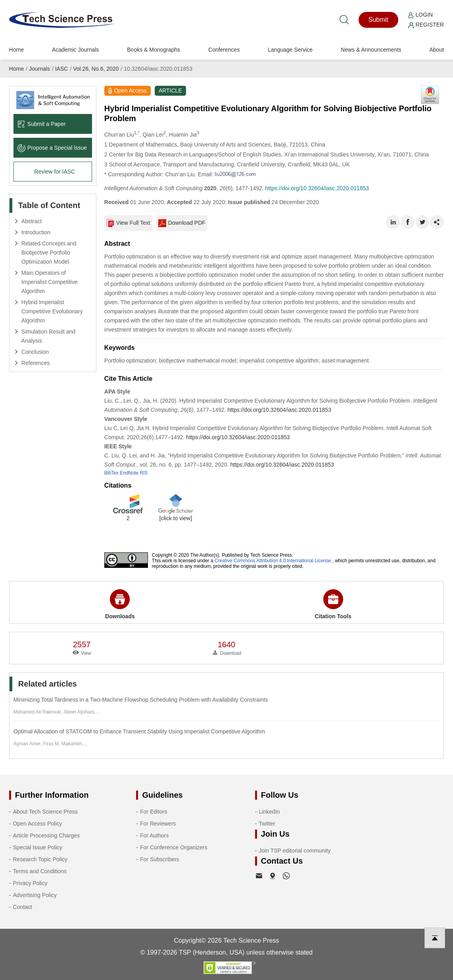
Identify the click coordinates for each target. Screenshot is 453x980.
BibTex (111, 473)
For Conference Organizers (174, 847)
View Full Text (128, 223)
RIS (144, 473)
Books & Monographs (154, 50)
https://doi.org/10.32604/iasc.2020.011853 (317, 188)
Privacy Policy (30, 883)
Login (420, 15)
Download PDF (182, 223)
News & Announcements (371, 50)
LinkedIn (269, 812)
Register (426, 25)
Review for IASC (55, 172)
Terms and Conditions (40, 871)
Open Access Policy (38, 824)
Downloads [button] (120, 604)
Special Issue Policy (38, 847)
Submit (378, 20)
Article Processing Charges (47, 835)
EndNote (129, 473)
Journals (39, 69)
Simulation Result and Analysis (48, 336)
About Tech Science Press (45, 812)
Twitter (267, 824)
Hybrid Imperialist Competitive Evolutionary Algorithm (52, 311)
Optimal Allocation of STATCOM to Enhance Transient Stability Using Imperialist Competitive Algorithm (139, 731)
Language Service (290, 50)
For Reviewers (158, 824)
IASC (62, 69)
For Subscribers (160, 859)
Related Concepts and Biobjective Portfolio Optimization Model (49, 253)
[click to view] (176, 518)
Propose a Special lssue (52, 148)
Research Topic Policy (40, 859)
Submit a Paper (42, 124)
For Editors (154, 812)
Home (16, 50)
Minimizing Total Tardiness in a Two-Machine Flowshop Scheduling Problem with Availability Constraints (141, 700)
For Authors (154, 835)
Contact (23, 907)
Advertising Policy (35, 895)
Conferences (224, 50)
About (437, 50)
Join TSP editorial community (295, 851)
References (36, 363)
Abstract (32, 221)
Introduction (36, 232)
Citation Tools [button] (333, 604)
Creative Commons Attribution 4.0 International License (273, 561)
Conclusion (35, 352)
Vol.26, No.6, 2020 (96, 69)
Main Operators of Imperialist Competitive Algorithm (50, 282)
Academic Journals (75, 50)
